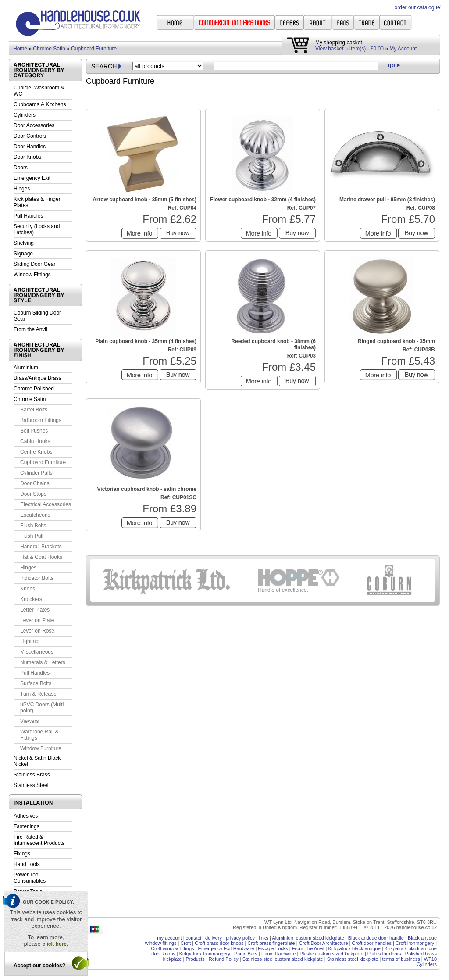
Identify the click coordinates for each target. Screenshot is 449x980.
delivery (214, 938)
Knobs (28, 589)
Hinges (22, 189)
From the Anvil (30, 329)
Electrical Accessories (46, 504)
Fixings (22, 854)
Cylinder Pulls (36, 473)
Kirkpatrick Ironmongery (205, 954)
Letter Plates (35, 610)
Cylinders (25, 115)
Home (20, 49)
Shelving (24, 243)
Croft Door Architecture (324, 943)
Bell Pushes (34, 431)
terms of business (401, 959)
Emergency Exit (32, 178)
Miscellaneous (37, 652)
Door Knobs (27, 157)
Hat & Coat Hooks (41, 557)
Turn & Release (38, 694)
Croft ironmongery (415, 943)
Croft (185, 943)
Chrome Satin (49, 49)
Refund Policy (224, 959)
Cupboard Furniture (94, 49)
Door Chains (35, 483)
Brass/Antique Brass (37, 378)
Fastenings (27, 826)
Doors (21, 168)
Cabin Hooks (35, 441)
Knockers (31, 599)
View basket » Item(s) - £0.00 (349, 49)
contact (194, 938)
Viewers (29, 721)
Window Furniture (41, 748)
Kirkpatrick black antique (355, 948)
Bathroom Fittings (41, 420)
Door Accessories (34, 125)
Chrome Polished (34, 389)
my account (169, 938)
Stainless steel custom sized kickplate (283, 959)
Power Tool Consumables (30, 878)
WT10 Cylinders (427, 962)
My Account (403, 49)
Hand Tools (27, 864)
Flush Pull (32, 536)
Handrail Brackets (41, 547)
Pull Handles (28, 216)
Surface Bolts (36, 683)
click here (54, 944)
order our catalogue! (418, 7)
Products (195, 959)
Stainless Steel (31, 785)
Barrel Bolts (34, 410)
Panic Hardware (278, 954)
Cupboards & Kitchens (40, 104)
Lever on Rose (37, 631)
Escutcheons (35, 515)
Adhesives (26, 816)
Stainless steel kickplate (353, 959)
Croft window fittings (172, 948)
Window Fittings (32, 275)
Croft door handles (372, 943)
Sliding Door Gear (34, 264)
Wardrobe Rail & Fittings (39, 735)
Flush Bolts (33, 526)
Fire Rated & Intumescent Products (39, 840)
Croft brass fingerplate (271, 943)
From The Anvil (308, 948)
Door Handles (30, 147)
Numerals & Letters (43, 662)
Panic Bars (246, 954)
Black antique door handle (376, 938)
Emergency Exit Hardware (226, 948)
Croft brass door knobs (219, 943)
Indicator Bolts (37, 578)
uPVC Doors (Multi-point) (43, 708)
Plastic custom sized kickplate (331, 954)
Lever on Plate (37, 620)
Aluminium (26, 368)
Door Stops (33, 494)
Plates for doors (384, 954)
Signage (23, 254)
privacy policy (240, 938)
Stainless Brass (32, 775)
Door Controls (30, 136)
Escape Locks (273, 948)
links (264, 938)
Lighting (29, 641)
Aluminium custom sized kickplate (308, 938)
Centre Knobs (36, 452)
